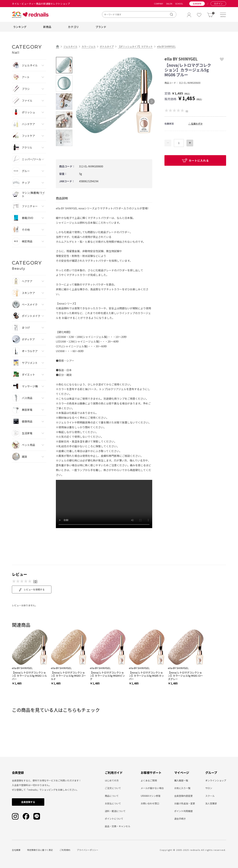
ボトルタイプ (107, 46)
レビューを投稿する (32, 590)
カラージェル (89, 46)
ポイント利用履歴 (183, 811)
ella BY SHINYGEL (166, 46)
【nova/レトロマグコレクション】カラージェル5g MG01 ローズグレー (185, 676)
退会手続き (180, 819)
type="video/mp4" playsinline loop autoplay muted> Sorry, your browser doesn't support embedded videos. (104, 504)
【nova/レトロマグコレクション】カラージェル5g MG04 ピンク (107, 676)
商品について (112, 796)
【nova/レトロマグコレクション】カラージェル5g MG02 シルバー (29, 676)
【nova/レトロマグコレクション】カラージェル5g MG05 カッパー (146, 676)
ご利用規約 (65, 850)
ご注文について (113, 788)
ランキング (20, 27)
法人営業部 (211, 803)
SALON (169, 4)
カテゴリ (73, 27)
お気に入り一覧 (182, 788)
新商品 (47, 27)
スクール (210, 796)
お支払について (113, 803)
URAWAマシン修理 (151, 796)
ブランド (101, 27)
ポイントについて (114, 819)
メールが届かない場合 (152, 788)
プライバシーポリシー (88, 850)
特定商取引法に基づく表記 (40, 850)
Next (152, 102)
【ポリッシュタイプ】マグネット (135, 46)
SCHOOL (179, 4)
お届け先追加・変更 (185, 803)
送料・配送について (115, 811)
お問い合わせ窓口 (150, 803)
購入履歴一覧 (181, 780)
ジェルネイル (70, 46)
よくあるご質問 (149, 780)
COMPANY (159, 4)
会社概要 (16, 850)
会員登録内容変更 (183, 796)
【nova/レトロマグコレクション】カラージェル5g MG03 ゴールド (68, 676)
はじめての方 (112, 780)
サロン (209, 788)
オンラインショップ (216, 780)
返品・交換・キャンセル (118, 826)
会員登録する (28, 802)
